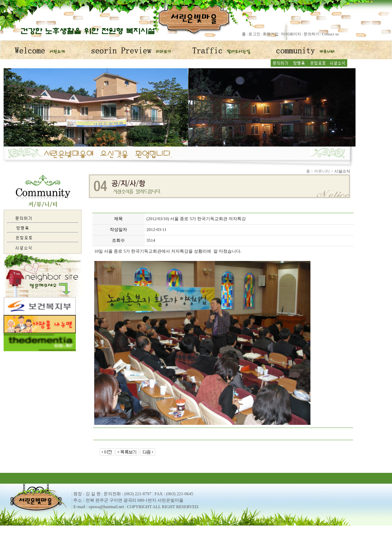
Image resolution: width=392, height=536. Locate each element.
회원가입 (271, 34)
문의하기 (312, 34)
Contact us (330, 34)
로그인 (254, 34)
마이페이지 (291, 34)
